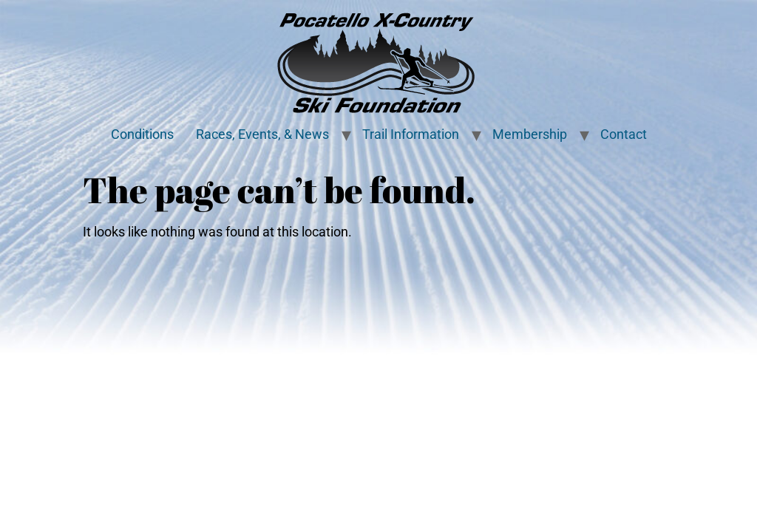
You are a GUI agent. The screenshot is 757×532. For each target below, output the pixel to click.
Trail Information (411, 134)
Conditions (142, 134)
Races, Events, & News (262, 134)
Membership (530, 134)
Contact (624, 134)
